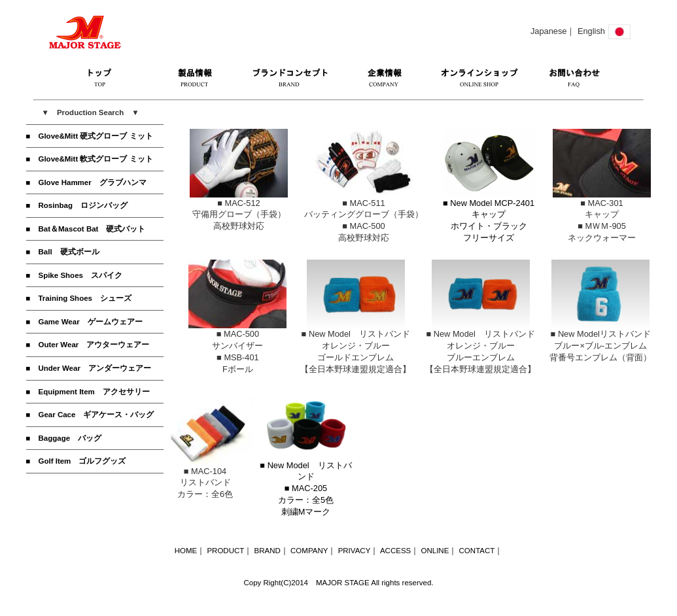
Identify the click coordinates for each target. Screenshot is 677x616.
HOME (186, 551)
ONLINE (435, 551)
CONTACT (477, 551)
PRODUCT (225, 551)
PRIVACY (355, 551)
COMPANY (309, 551)
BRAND (268, 551)
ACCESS (395, 551)
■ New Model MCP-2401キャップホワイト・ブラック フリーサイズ (489, 216)
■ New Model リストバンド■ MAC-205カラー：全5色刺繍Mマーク (306, 485)
